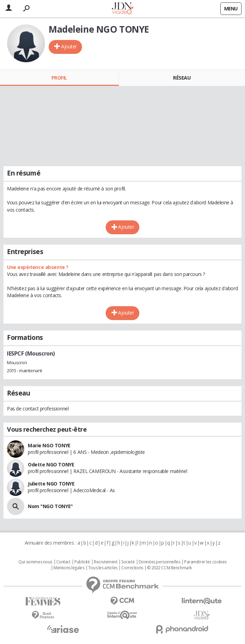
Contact (63, 562)
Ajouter (69, 46)
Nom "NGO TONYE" (50, 506)
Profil (59, 78)
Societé (128, 562)
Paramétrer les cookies (205, 562)
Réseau (182, 78)
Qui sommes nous (35, 562)
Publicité (82, 562)
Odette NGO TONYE (51, 464)
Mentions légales (69, 568)
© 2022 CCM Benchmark (169, 568)
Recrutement (105, 562)
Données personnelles (160, 562)
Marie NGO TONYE (49, 445)
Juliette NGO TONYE (51, 484)
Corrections (132, 568)
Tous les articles (103, 568)
